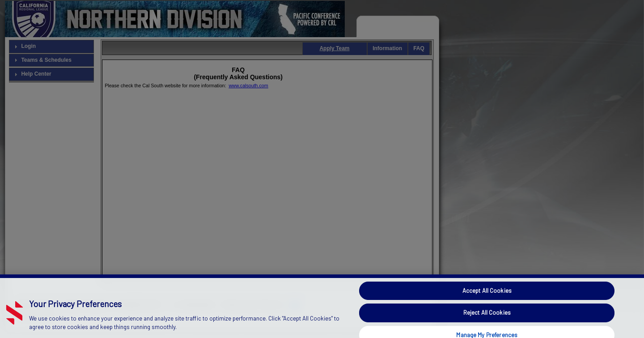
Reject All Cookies (487, 318)
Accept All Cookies (487, 296)
